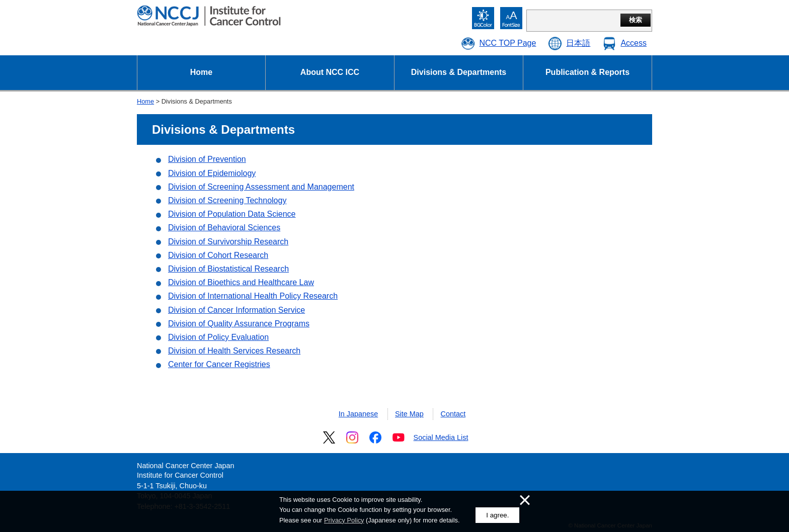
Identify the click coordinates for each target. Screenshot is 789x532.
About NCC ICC (330, 72)
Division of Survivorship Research (228, 242)
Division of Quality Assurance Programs (239, 324)
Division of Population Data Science (232, 214)
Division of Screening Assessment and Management (261, 187)
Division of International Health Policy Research (253, 296)
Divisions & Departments (459, 72)
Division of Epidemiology (212, 173)
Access (634, 43)
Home (201, 72)
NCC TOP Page (507, 43)
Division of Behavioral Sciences (224, 228)
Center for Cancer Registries (219, 364)
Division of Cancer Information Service (236, 310)
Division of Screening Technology (227, 200)
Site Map (409, 414)
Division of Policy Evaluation (218, 337)
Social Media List (441, 437)
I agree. (497, 515)
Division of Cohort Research (218, 255)
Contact (453, 414)
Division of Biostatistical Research (228, 269)
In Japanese (358, 414)
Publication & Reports (587, 72)
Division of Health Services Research (234, 351)
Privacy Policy (344, 520)
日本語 (578, 43)
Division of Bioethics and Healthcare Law (241, 282)
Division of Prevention (207, 159)
